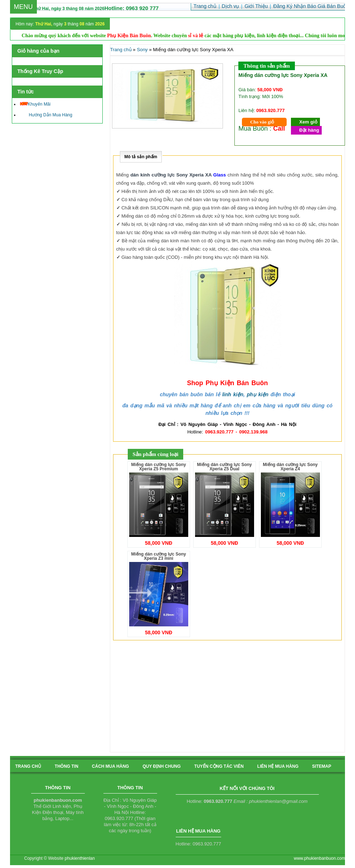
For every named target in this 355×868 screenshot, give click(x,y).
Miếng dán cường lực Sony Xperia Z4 (290, 467)
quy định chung (161, 766)
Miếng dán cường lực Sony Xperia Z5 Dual (224, 467)
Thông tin (67, 766)
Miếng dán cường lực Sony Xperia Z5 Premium (158, 467)
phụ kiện (258, 394)
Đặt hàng (309, 130)
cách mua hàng (111, 766)
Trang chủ (121, 50)
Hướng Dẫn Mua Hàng (46, 115)
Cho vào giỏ (262, 122)
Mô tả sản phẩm (141, 157)
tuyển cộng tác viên (219, 766)
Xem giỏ (308, 122)
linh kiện (233, 394)
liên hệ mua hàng (278, 766)
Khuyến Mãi (35, 104)
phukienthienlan (80, 858)
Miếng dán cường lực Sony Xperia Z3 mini (158, 556)
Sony (142, 50)
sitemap (322, 766)
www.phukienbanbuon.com (319, 858)
